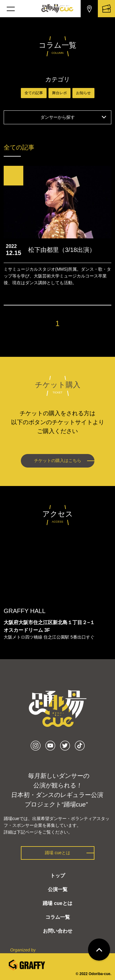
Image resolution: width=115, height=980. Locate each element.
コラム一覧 (58, 917)
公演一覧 (58, 889)
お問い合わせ (58, 931)
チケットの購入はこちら (58, 460)
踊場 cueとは (57, 853)
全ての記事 (34, 93)
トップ (58, 876)
